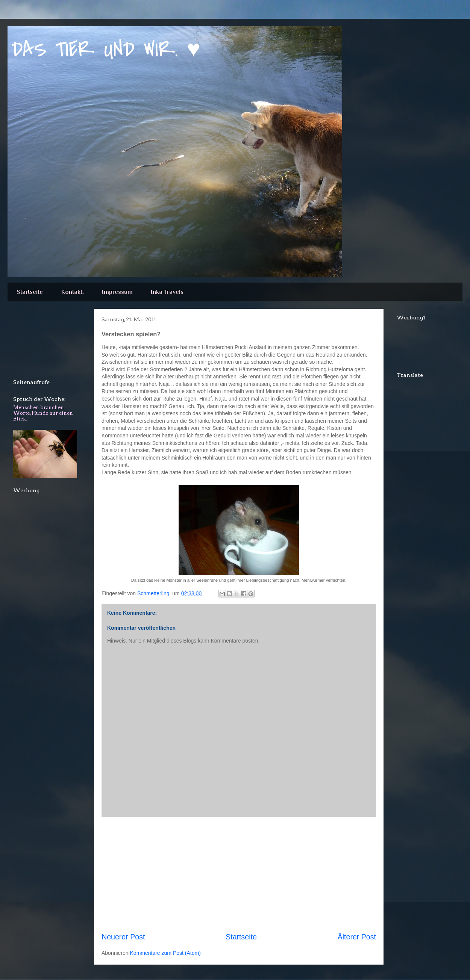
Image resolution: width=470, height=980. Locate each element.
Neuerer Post (123, 937)
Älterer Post (357, 937)
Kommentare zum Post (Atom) (165, 953)
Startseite (30, 292)
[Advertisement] (47, 343)
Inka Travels (167, 292)
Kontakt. (72, 292)
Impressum (117, 292)
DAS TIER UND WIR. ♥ (106, 50)
